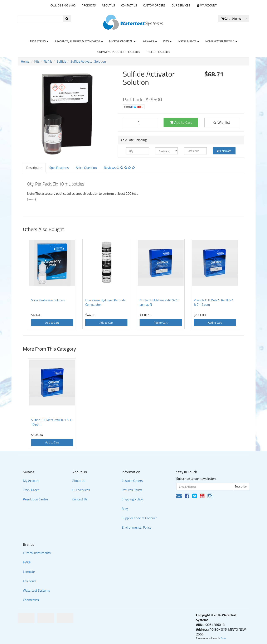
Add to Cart (181, 122)
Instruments (188, 41)
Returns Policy (132, 490)
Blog (125, 509)
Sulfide (62, 61)
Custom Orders (154, 5)
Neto (223, 638)
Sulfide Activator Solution (88, 61)
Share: (134, 107)
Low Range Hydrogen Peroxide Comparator (105, 302)
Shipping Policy (132, 499)
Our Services (181, 5)
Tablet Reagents (158, 52)
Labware (149, 41)
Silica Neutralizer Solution (48, 300)
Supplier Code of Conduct (139, 518)
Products (89, 5)
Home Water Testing (221, 41)
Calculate (224, 151)
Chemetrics (31, 600)
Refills (48, 61)
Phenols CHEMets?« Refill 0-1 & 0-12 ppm (214, 302)
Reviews (119, 168)
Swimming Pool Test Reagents (119, 52)
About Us (108, 5)
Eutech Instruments (37, 553)
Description (34, 168)
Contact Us (129, 5)
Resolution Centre (35, 499)
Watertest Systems (37, 590)
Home (25, 61)
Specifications (59, 168)
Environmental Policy (136, 527)
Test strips (39, 41)
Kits (167, 41)
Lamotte (29, 572)
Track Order (31, 490)
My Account (31, 481)
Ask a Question (86, 168)
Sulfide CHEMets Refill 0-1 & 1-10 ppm (52, 422)
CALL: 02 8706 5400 (63, 5)
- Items (231, 18)
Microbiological (122, 41)
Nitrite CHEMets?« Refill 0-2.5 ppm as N (159, 302)
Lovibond (29, 581)
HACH (27, 562)
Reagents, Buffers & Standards (79, 41)
